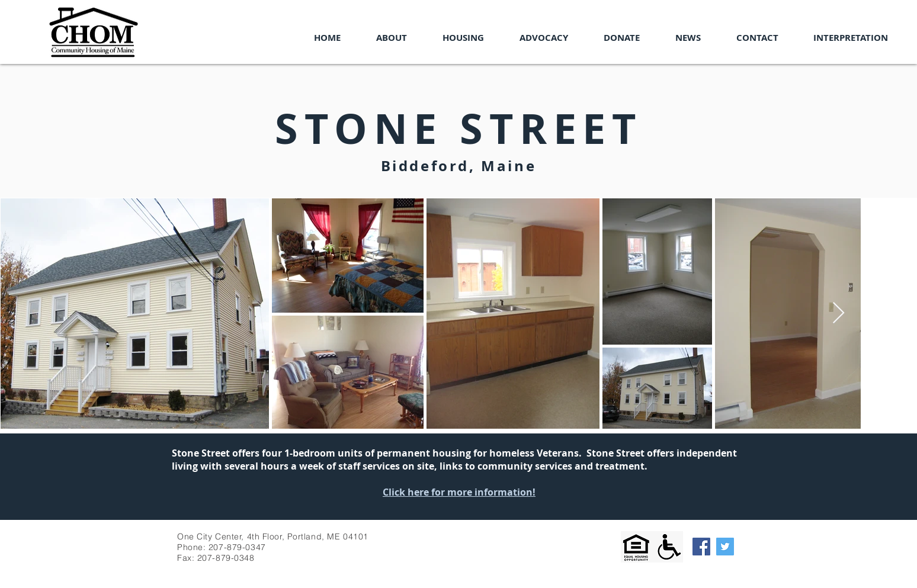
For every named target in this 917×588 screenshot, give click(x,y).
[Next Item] (839, 314)
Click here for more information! (459, 492)
